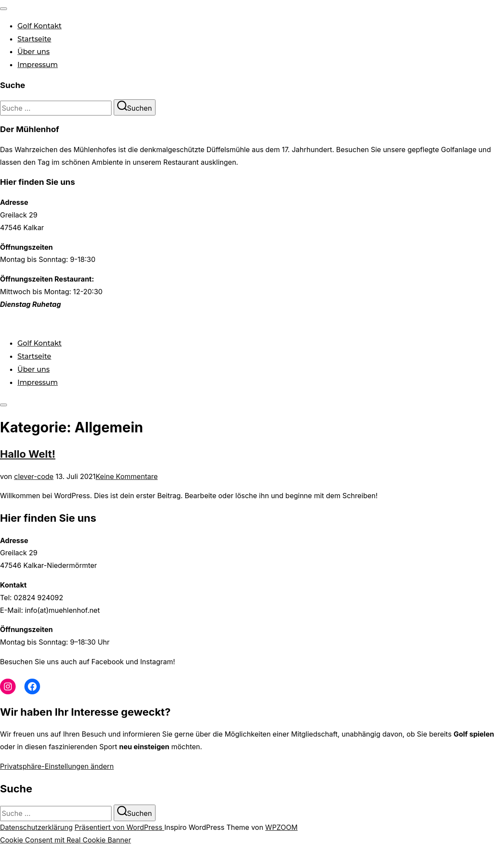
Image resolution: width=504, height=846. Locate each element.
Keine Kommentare (127, 476)
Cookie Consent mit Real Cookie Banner (66, 840)
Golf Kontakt (39, 26)
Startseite (34, 39)
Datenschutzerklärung (36, 827)
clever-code (34, 476)
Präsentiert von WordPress (119, 827)
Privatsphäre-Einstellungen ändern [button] (57, 766)
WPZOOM (281, 827)
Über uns (34, 52)
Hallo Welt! (28, 454)
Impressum (38, 65)
